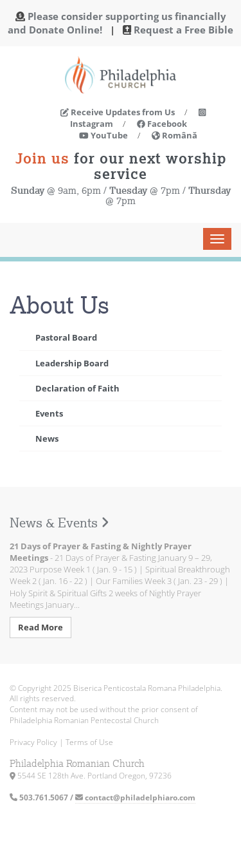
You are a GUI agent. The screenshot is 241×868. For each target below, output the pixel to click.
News (47, 439)
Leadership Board (72, 363)
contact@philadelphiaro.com (135, 797)
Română (174, 135)
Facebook (162, 124)
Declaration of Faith (77, 388)
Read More (40, 627)
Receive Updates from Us (118, 112)
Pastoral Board (66, 337)
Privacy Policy (33, 742)
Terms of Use (89, 742)
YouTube (103, 135)
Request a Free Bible (183, 30)
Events (49, 413)
